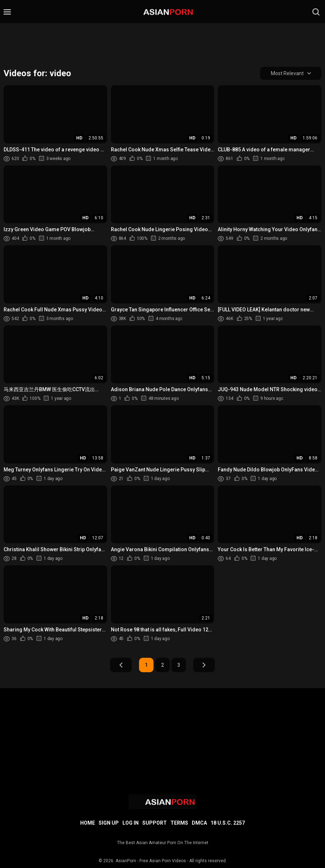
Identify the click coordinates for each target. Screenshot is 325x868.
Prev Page (121, 665)
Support (155, 823)
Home (88, 823)
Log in (131, 823)
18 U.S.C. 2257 (228, 823)
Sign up (109, 823)
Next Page (204, 665)
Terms (179, 823)
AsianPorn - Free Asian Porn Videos (151, 861)
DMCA (199, 823)
